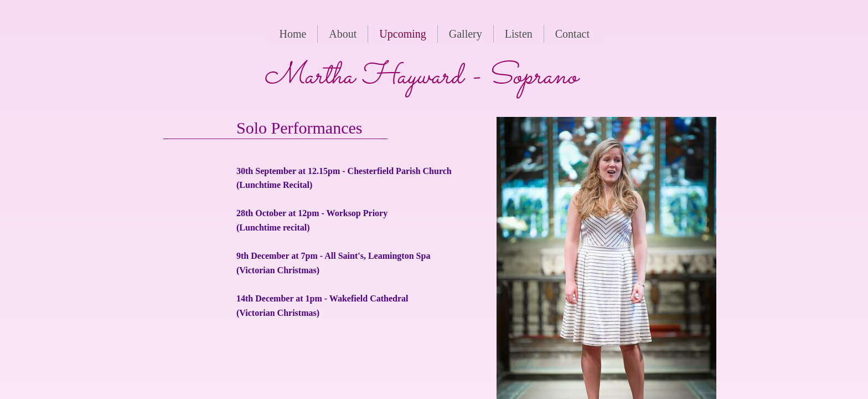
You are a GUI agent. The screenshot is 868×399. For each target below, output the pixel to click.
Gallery (466, 34)
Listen (519, 34)
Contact (572, 34)
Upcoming (402, 34)
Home (293, 34)
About (343, 34)
